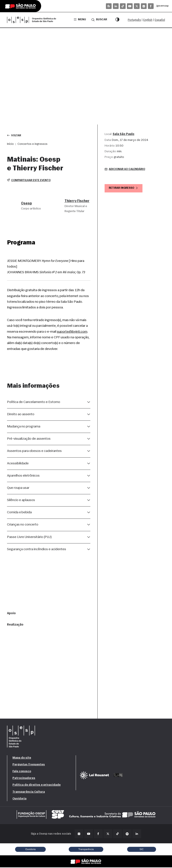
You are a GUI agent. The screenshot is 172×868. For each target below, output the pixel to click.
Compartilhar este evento (29, 181)
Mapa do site (22, 758)
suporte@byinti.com (72, 332)
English (148, 20)
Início (10, 144)
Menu (79, 20)
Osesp (26, 204)
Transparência (86, 850)
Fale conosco (22, 772)
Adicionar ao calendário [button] (126, 170)
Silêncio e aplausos (21, 501)
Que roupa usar (18, 488)
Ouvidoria (19, 799)
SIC (142, 850)
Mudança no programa (24, 427)
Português (134, 20)
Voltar (14, 136)
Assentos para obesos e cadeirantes (34, 451)
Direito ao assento (21, 415)
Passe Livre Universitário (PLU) (29, 538)
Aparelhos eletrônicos (23, 476)
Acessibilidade (18, 464)
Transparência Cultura (29, 792)
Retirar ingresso (124, 189)
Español (160, 20)
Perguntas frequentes (29, 765)
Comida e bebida (19, 513)
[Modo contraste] (117, 20)
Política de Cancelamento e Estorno (34, 403)
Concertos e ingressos (32, 144)
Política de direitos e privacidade (37, 785)
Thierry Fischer (77, 202)
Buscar (99, 20)
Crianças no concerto (23, 525)
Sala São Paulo (124, 134)
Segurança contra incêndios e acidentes (37, 550)
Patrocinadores (24, 779)
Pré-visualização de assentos (29, 439)
